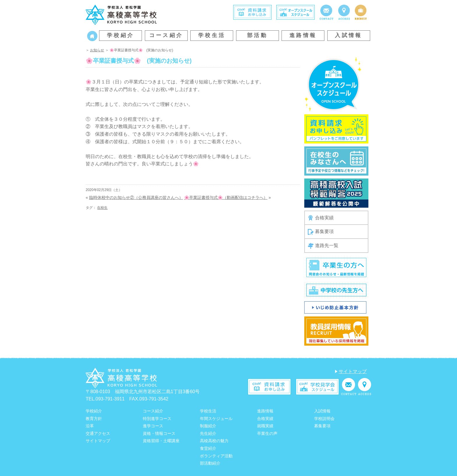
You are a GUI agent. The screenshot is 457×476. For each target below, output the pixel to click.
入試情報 (349, 35)
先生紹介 (208, 433)
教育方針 (94, 419)
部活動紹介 (210, 463)
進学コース (153, 426)
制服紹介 (208, 426)
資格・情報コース (159, 433)
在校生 (102, 208)
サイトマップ (353, 371)
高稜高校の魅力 (214, 441)
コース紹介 (166, 35)
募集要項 (321, 232)
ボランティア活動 (216, 456)
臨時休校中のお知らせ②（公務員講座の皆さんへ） (136, 197)
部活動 (257, 35)
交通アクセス (98, 433)
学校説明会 (324, 419)
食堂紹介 (208, 448)
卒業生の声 (267, 433)
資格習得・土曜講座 (161, 441)
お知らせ (97, 50)
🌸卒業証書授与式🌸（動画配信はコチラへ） (226, 197)
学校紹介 (121, 35)
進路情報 (303, 35)
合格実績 (321, 218)
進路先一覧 (323, 246)
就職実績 (265, 426)
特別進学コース (157, 419)
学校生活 (212, 35)
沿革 (90, 426)
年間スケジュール (216, 419)
